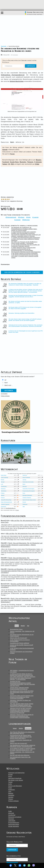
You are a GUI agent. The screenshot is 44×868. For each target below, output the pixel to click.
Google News (14, 162)
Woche (23, 626)
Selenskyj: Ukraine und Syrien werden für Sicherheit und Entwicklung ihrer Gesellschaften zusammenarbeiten (22, 716)
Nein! (6, 383)
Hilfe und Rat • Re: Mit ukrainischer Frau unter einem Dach (24, 534)
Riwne (24, 484)
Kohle (29, 217)
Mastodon (23, 162)
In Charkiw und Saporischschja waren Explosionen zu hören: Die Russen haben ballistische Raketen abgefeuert (26, 239)
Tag (28, 626)
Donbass (22, 217)
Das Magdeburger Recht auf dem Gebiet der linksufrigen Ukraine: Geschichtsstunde (23, 746)
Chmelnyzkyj (4, 486)
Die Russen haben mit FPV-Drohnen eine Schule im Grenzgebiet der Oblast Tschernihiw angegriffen (25, 308)
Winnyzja (25, 486)
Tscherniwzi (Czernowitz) (28, 482)
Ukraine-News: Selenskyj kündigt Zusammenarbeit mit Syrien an (19, 688)
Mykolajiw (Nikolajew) (27, 495)
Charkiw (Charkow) (27, 498)
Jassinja (24, 480)
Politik (10, 811)
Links (10, 792)
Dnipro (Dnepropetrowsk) (6, 502)
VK (9, 164)
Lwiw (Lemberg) (4, 477)
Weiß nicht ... (9, 385)
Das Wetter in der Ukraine (16, 780)
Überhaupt (28, 728)
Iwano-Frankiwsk (26, 477)
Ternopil (3, 482)
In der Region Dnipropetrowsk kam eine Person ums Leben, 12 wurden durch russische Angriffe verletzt (25, 256)
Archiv (10, 784)
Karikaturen (12, 790)
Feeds (10, 788)
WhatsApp (29, 865)
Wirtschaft (11, 813)
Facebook (11, 865)
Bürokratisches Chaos (16, 629)
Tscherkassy (4, 491)
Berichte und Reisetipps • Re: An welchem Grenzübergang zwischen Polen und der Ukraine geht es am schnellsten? (20, 571)
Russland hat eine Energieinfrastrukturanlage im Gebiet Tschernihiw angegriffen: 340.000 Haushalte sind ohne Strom (26, 296)
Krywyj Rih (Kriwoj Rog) (6, 500)
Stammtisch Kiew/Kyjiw (15, 778)
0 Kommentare (15, 55)
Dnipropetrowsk (11, 217)
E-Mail (37, 164)
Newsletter (11, 795)
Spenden (11, 797)
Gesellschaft (12, 815)
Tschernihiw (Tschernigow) (28, 489)
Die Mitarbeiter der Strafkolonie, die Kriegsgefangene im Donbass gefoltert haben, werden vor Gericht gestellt (24, 229)
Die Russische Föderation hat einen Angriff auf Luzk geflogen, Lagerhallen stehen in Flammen (26, 235)
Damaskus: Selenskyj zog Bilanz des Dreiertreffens (21, 313)
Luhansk (18, 220)
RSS (12, 164)
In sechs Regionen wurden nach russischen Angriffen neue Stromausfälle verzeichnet (24, 233)
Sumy (24, 493)
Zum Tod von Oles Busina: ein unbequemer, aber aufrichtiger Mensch (22, 733)
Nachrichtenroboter (14, 824)
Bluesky (39, 160)
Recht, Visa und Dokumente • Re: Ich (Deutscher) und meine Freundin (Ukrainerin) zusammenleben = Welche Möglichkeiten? (22, 545)
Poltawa (3, 493)
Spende (5, 150)
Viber (34, 865)
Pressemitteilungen (14, 823)
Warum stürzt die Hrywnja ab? (19, 638)
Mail (21, 209)
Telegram (24, 865)
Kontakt (10, 775)
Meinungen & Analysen (15, 817)
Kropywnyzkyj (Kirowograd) (29, 491)
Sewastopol (3, 507)
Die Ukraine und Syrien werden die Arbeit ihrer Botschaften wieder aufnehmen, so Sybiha (22, 692)
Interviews (11, 819)
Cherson (3, 498)
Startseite (4, 46)
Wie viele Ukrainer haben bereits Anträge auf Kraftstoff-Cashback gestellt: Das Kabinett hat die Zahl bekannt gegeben (25, 320)
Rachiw (3, 480)
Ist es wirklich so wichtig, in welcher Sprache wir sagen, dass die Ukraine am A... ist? (23, 749)
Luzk (2, 484)
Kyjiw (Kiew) (4, 475)
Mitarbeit (11, 793)
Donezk (24, 502)
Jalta (24, 507)
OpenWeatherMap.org (11, 508)
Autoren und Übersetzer (15, 786)
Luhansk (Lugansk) (5, 504)
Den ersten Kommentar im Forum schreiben (22, 272)
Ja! (5, 380)
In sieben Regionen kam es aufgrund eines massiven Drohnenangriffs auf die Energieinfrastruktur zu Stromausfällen (23, 249)
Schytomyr (3, 489)
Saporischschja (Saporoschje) (29, 500)
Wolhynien (26, 220)
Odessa (3, 495)
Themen (11, 799)
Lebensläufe (12, 821)
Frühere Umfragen (5, 396)
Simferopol (25, 504)
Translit (10, 782)
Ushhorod (25, 475)
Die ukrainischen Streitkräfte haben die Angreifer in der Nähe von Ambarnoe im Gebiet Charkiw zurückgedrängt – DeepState (25, 284)
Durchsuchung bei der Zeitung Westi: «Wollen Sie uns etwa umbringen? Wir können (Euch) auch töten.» (21, 737)
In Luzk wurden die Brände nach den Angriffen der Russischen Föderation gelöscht (25, 245)
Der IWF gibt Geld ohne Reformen (20, 755)
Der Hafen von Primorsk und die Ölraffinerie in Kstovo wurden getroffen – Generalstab (24, 243)
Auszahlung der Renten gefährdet (20, 643)
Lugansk (36, 217)
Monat (17, 626)
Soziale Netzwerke (14, 826)
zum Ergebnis (4, 394)
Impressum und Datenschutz (16, 773)
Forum (12, 154)
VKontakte (20, 865)
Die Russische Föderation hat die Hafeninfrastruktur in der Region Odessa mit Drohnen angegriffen (26, 253)
